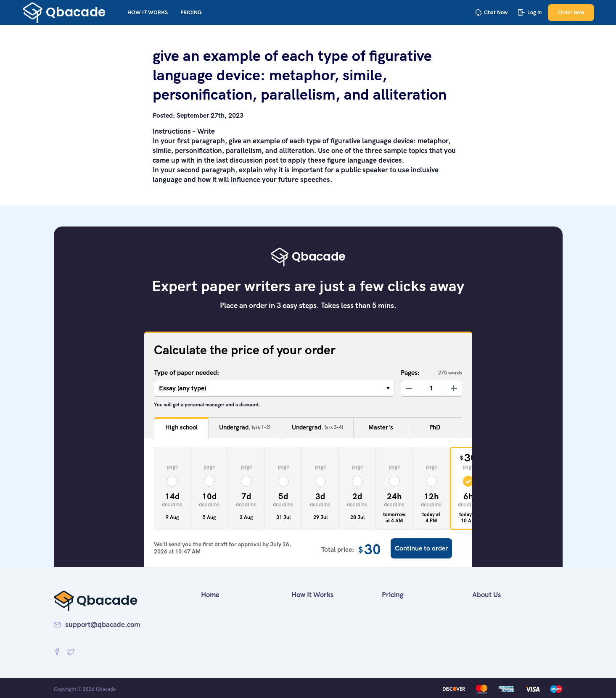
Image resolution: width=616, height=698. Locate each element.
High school (181, 427)
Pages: (410, 373)
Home (210, 595)
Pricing (191, 12)
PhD (435, 427)
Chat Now (491, 12)
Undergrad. (245, 428)
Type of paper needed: (186, 373)
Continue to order (421, 548)
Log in (530, 12)
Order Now (571, 12)
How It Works (148, 12)
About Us (487, 595)
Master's (381, 427)
